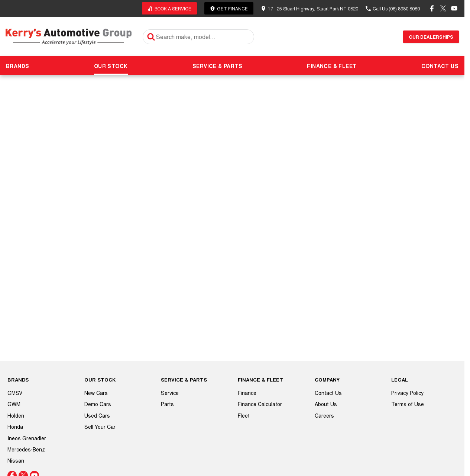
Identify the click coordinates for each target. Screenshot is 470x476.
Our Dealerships (431, 37)
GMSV (15, 393)
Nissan (16, 460)
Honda (15, 427)
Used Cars (97, 415)
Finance (247, 393)
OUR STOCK (111, 66)
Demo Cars (98, 404)
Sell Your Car (100, 427)
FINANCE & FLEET (332, 66)
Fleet (244, 415)
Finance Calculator (260, 404)
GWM (14, 404)
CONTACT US (440, 66)
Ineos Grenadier (27, 438)
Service (170, 393)
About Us (326, 404)
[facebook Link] (432, 8)
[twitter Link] (443, 8)
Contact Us (328, 393)
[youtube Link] (454, 8)
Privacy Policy (407, 393)
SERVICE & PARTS (217, 66)
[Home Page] (69, 37)
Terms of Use (408, 404)
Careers (324, 415)
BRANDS (17, 66)
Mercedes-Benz (26, 449)
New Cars (96, 393)
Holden (16, 415)
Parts (167, 404)
